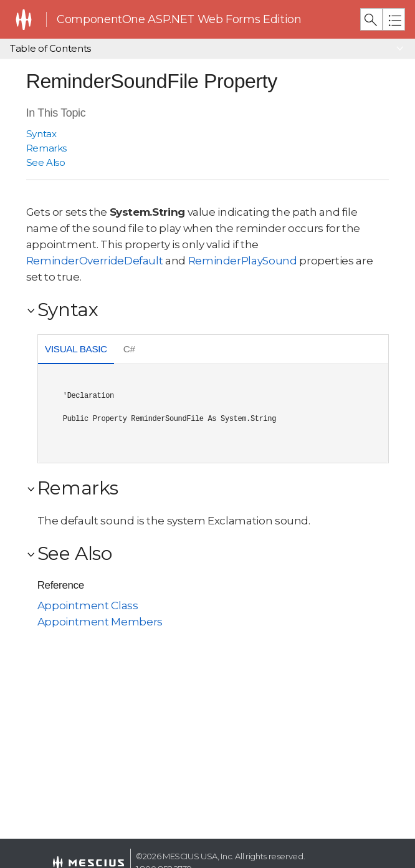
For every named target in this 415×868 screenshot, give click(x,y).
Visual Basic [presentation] (76, 349)
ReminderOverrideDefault (95, 261)
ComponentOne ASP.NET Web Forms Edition (179, 19)
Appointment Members (100, 622)
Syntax (41, 134)
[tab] (76, 351)
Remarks (47, 148)
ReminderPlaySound (243, 261)
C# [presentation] (129, 349)
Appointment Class (88, 605)
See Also (46, 162)
